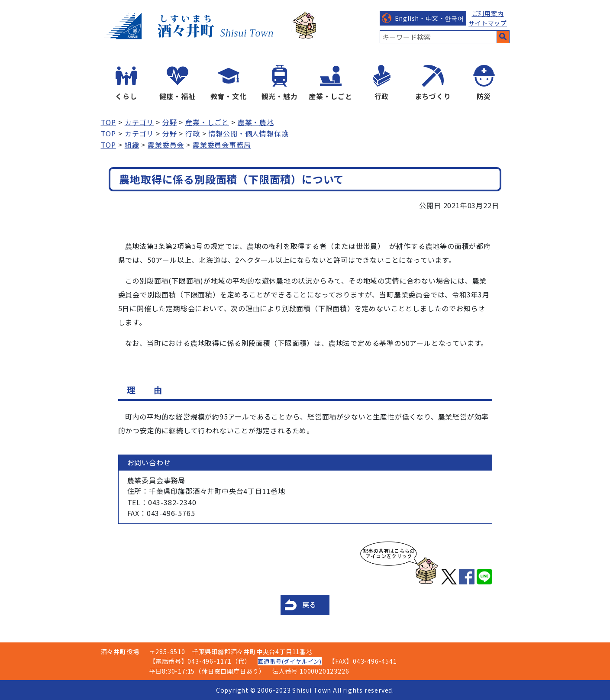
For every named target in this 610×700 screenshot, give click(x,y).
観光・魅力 (280, 96)
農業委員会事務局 (222, 145)
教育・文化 (229, 96)
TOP (108, 122)
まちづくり (433, 96)
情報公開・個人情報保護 (249, 133)
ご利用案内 (488, 13)
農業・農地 (256, 122)
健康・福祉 (178, 96)
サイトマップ (488, 23)
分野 (170, 122)
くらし (126, 96)
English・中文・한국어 (429, 18)
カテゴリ (139, 122)
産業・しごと (331, 96)
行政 (382, 96)
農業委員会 (166, 145)
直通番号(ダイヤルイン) (290, 661)
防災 (484, 96)
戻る (310, 604)
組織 (132, 145)
